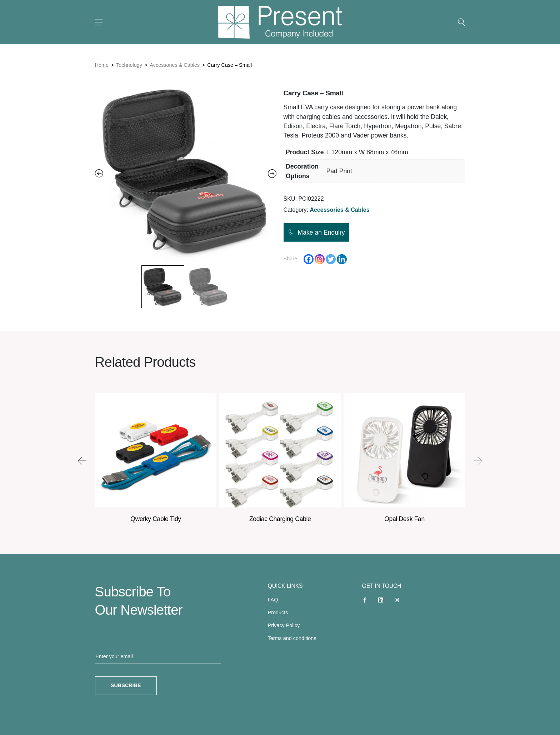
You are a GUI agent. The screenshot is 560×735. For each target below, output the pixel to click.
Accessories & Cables (175, 65)
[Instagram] (320, 259)
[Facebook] (309, 259)
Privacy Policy (284, 625)
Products (278, 612)
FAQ (273, 600)
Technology (129, 65)
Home (102, 65)
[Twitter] (331, 259)
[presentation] (82, 461)
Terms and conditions (292, 638)
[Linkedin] (342, 259)
